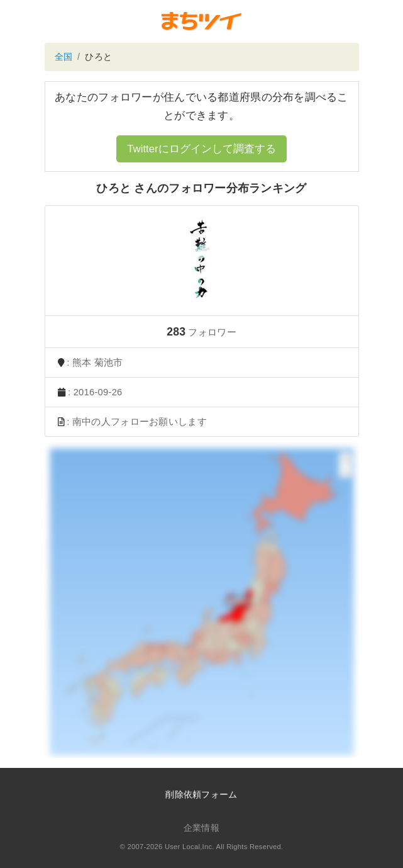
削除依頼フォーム (201, 794)
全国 (64, 57)
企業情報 (201, 828)
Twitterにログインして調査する (201, 149)
